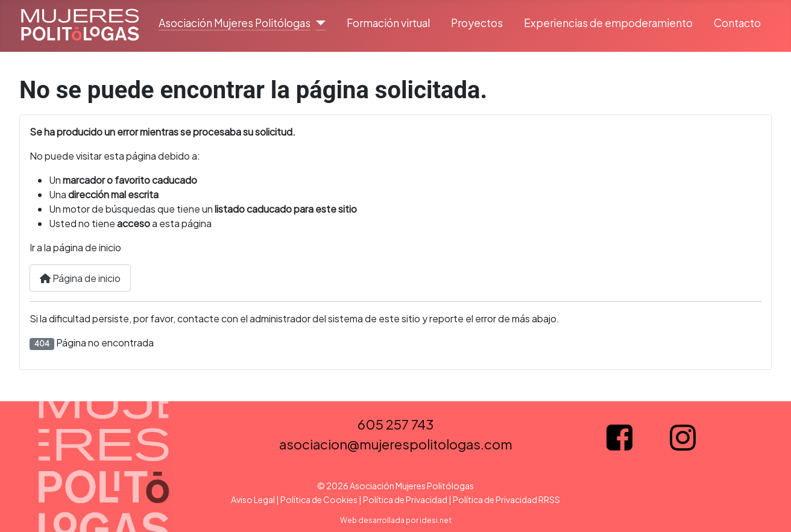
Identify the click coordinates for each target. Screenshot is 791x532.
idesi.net (436, 520)
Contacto (737, 23)
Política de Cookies (319, 499)
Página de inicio (80, 278)
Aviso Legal (253, 499)
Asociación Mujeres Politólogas (235, 23)
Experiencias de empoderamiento (608, 23)
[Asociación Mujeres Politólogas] (318, 23)
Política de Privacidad (405, 499)
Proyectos (477, 23)
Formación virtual (388, 23)
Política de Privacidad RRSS (506, 499)
